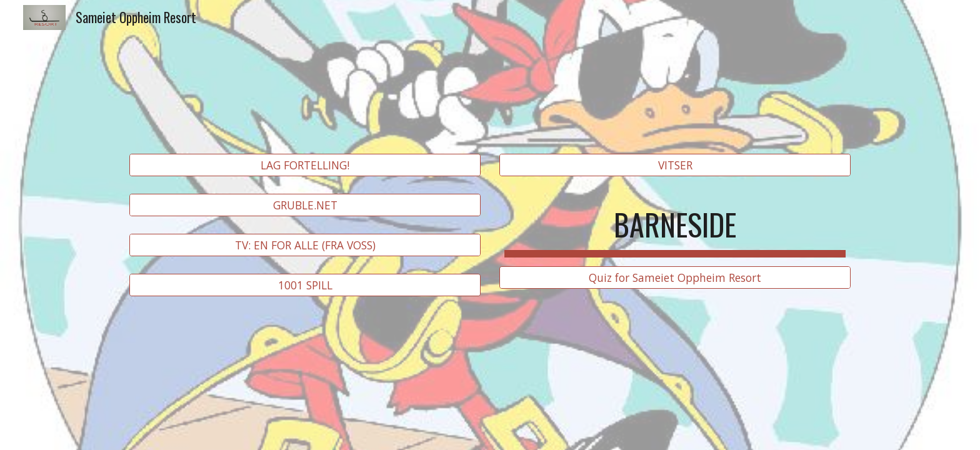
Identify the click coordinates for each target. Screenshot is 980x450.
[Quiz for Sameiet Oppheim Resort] (675, 278)
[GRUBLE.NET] (305, 205)
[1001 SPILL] (305, 285)
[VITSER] (675, 165)
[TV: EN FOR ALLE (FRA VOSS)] (305, 245)
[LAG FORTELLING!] (305, 165)
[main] (675, 221)
